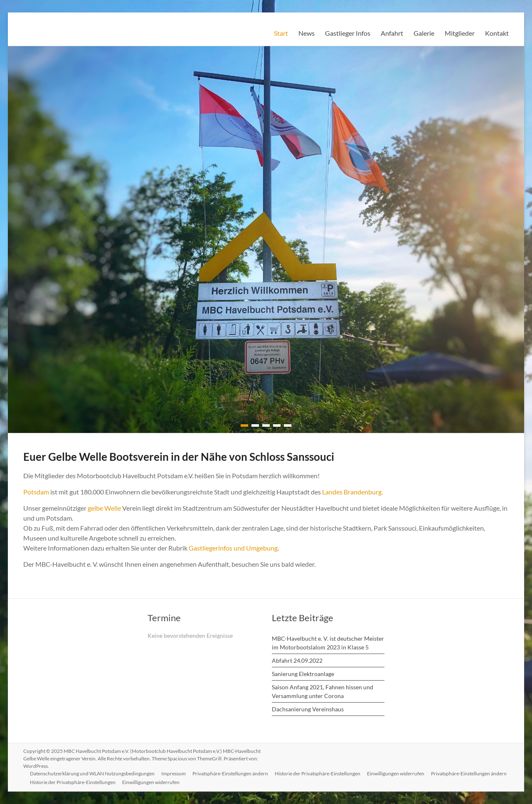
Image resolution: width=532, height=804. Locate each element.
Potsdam (36, 492)
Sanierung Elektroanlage (303, 674)
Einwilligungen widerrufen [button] (396, 773)
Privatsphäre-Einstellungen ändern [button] (230, 773)
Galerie (424, 33)
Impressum (174, 773)
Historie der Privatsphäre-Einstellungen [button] (318, 773)
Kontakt (497, 33)
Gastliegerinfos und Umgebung (233, 548)
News (307, 33)
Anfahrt (392, 33)
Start (281, 33)
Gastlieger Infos (348, 33)
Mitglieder (460, 33)
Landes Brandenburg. (352, 492)
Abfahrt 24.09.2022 (297, 660)
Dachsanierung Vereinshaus (308, 709)
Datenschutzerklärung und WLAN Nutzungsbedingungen (92, 773)
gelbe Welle (104, 508)
